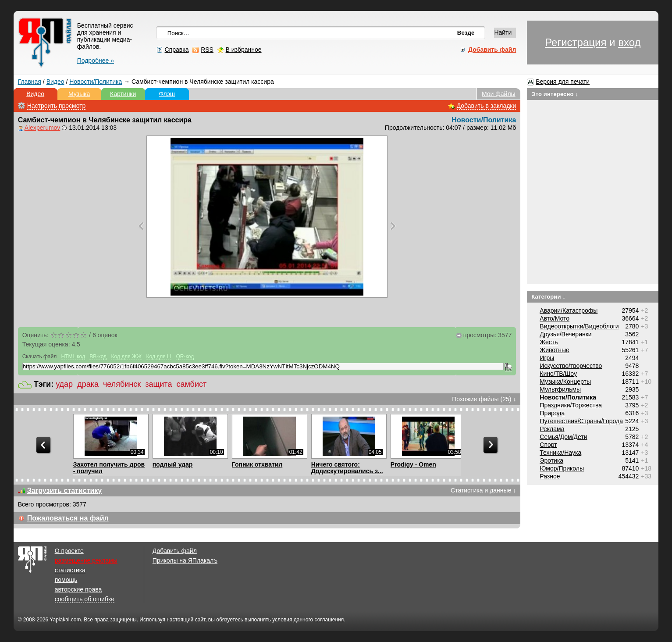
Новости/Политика (96, 82)
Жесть (549, 342)
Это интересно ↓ (555, 94)
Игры (547, 358)
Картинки (123, 94)
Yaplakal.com (65, 620)
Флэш (167, 94)
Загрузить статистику (65, 490)
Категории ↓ (548, 297)
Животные (555, 350)
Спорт (548, 445)
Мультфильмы (560, 389)
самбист (191, 384)
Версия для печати (563, 82)
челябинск (122, 384)
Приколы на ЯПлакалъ (185, 560)
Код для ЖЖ (126, 357)
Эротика (551, 460)
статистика (70, 570)
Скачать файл (40, 357)
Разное (550, 476)
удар (64, 384)
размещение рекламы (86, 560)
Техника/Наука (560, 453)
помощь (66, 580)
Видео (55, 82)
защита (158, 384)
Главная (30, 82)
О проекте (69, 551)
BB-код (98, 357)
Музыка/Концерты (565, 382)
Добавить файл (175, 551)
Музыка (79, 94)
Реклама (552, 429)
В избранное (244, 50)
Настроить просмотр (57, 106)
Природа (552, 413)
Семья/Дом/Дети (563, 437)
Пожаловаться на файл (68, 518)
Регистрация (576, 42)
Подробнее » (96, 61)
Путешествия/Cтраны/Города (581, 421)
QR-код (185, 357)
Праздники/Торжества (571, 405)
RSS (207, 50)
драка (88, 384)
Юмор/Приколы (562, 468)
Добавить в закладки (487, 106)
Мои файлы (499, 94)
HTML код (73, 357)
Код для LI (159, 357)
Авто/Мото (555, 318)
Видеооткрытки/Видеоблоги (579, 326)
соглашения (329, 620)
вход (629, 42)
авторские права (78, 589)
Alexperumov (43, 128)
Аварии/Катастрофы (569, 310)
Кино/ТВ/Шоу (558, 374)
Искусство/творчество (571, 366)
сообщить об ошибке (85, 599)
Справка (177, 50)
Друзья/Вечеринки (565, 334)
